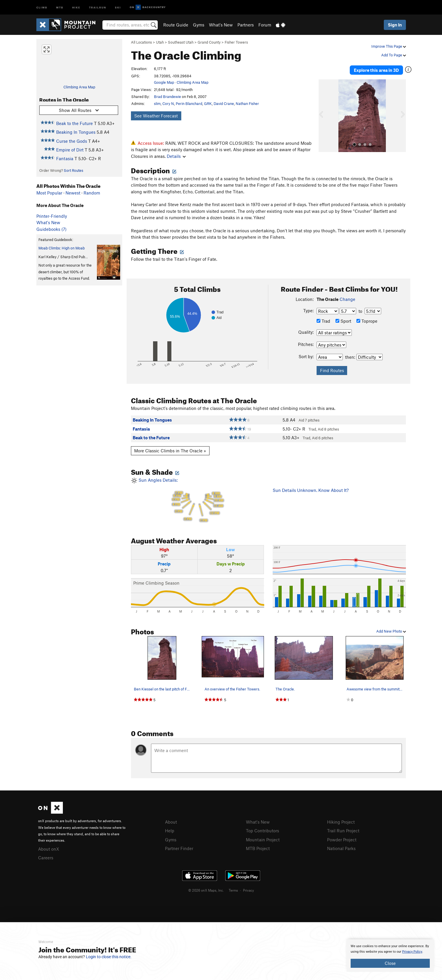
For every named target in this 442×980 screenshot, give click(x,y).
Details (176, 156)
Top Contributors (262, 830)
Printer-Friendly (52, 216)
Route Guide (176, 25)
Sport (343, 321)
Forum (265, 25)
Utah (160, 42)
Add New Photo (391, 631)
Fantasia (65, 158)
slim (157, 103)
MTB (60, 7)
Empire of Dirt (70, 150)
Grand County (209, 42)
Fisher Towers (236, 42)
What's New (221, 25)
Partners (246, 25)
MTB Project (258, 847)
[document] (390, 956)
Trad (323, 321)
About (171, 822)
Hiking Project (341, 822)
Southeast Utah (181, 42)
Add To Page (394, 55)
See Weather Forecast (156, 116)
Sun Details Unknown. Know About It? (311, 490)
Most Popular (49, 193)
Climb (42, 7)
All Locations (141, 42)
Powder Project (342, 839)
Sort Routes (73, 170)
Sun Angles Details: (198, 500)
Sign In (395, 25)
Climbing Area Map (79, 87)
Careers (46, 857)
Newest (73, 193)
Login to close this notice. (109, 957)
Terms (233, 889)
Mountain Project (263, 839)
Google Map (164, 82)
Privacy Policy (412, 952)
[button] (324, 114)
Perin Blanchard (189, 103)
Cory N (168, 103)
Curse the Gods (72, 141)
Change (347, 299)
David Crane (224, 103)
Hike (76, 7)
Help (170, 830)
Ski (118, 7)
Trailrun (98, 7)
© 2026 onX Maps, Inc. (206, 889)
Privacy (248, 889)
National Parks (341, 847)
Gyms (199, 25)
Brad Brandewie (167, 97)
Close (390, 963)
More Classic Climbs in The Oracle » (170, 451)
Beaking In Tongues (76, 132)
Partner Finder (179, 847)
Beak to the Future (74, 123)
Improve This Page (389, 46)
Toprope (367, 321)
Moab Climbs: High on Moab (62, 248)
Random (92, 193)
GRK (208, 103)
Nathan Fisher (247, 103)
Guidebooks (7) (52, 229)
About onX (49, 849)
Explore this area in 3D (379, 69)
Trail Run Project (343, 830)
